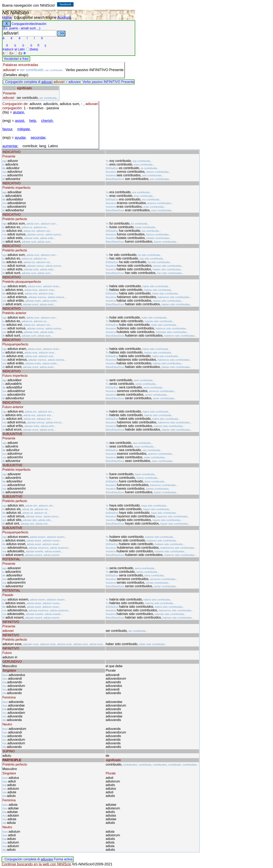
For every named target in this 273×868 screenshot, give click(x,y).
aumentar (10, 146)
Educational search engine (35, 17)
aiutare (19, 112)
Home (7, 17)
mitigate (24, 129)
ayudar (20, 138)
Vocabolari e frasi (16, 59)
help (33, 121)
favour (7, 129)
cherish (47, 121)
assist (20, 121)
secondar (38, 138)
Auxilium (64, 17)
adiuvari (47, 82)
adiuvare (47, 859)
